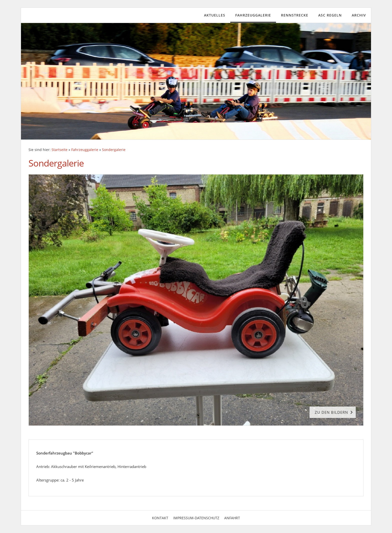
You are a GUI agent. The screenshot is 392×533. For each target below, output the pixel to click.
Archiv (359, 15)
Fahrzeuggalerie (253, 15)
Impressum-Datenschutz (196, 518)
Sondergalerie (114, 150)
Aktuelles (215, 15)
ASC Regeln (330, 15)
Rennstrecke (295, 15)
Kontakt (160, 518)
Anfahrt (232, 518)
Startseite (59, 150)
